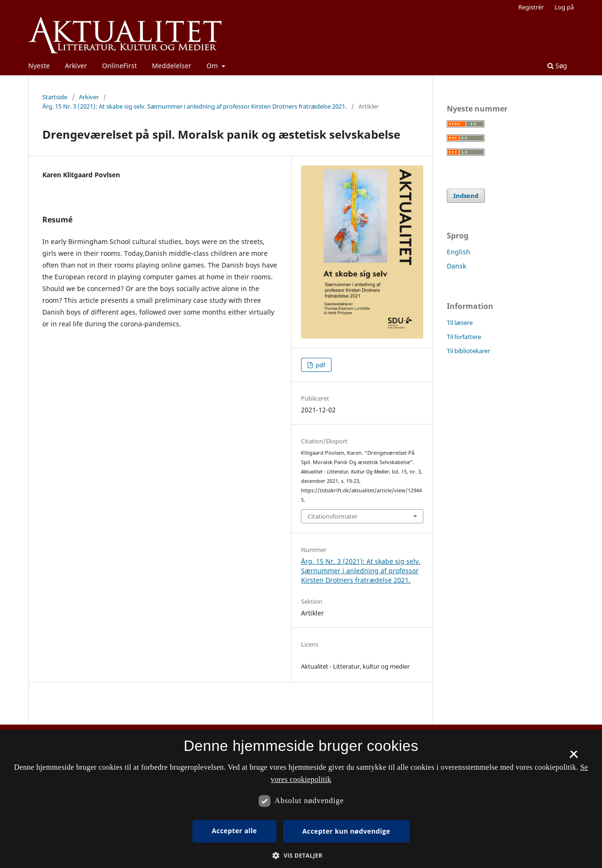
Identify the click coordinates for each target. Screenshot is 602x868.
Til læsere (460, 323)
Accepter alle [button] (234, 831)
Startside (55, 97)
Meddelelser (172, 66)
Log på (564, 7)
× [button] (574, 758)
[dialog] (301, 799)
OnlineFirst (119, 66)
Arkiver (76, 66)
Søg (557, 66)
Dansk (456, 266)
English (459, 252)
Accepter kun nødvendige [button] (346, 831)
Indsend (466, 196)
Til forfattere (464, 337)
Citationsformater (333, 516)
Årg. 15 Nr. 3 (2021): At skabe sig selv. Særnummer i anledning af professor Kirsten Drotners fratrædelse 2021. (194, 106)
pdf (320, 365)
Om (213, 66)
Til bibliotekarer (468, 351)
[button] (301, 856)
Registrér (531, 7)
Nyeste (39, 66)
